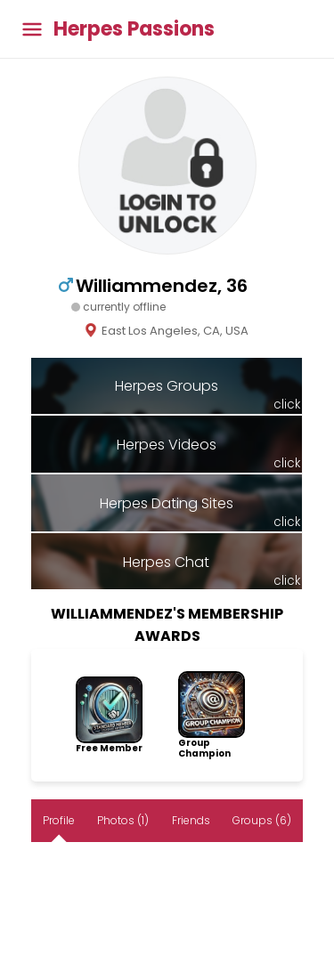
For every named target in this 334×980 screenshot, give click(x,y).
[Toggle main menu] (32, 29)
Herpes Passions (134, 29)
